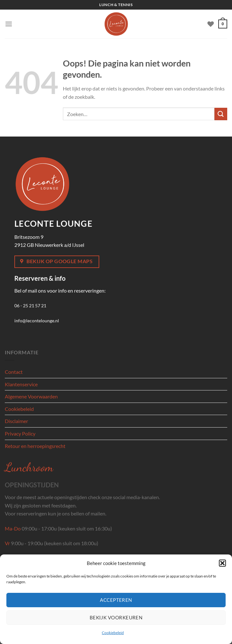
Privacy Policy (20, 433)
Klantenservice (21, 384)
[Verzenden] (221, 114)
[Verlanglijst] (211, 24)
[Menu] (9, 24)
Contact (14, 372)
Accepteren (116, 600)
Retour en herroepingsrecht (35, 446)
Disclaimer (16, 421)
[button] (222, 563)
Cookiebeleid (113, 633)
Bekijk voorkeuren (116, 617)
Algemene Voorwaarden (31, 396)
